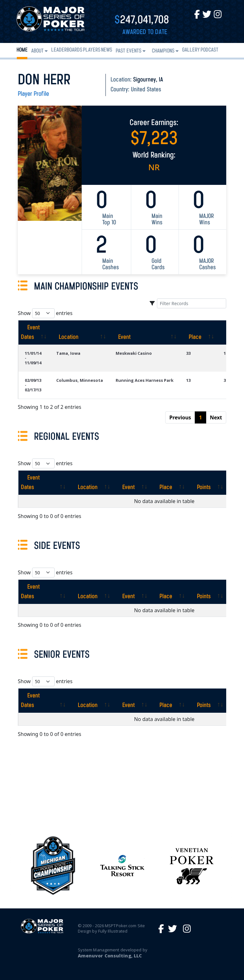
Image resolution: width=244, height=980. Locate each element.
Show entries (45, 313)
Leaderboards (67, 50)
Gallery (191, 50)
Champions (163, 51)
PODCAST (209, 50)
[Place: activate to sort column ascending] (199, 332)
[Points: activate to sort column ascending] (207, 483)
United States (146, 90)
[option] (122, 866)
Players (92, 50)
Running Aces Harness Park (145, 380)
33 (188, 353)
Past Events (129, 51)
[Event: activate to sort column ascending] (145, 332)
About (37, 51)
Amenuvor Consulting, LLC (110, 956)
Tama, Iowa (68, 353)
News (107, 50)
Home (22, 50)
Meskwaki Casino (134, 353)
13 (188, 380)
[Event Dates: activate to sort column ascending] (34, 332)
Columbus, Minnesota (80, 380)
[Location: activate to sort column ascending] (80, 332)
